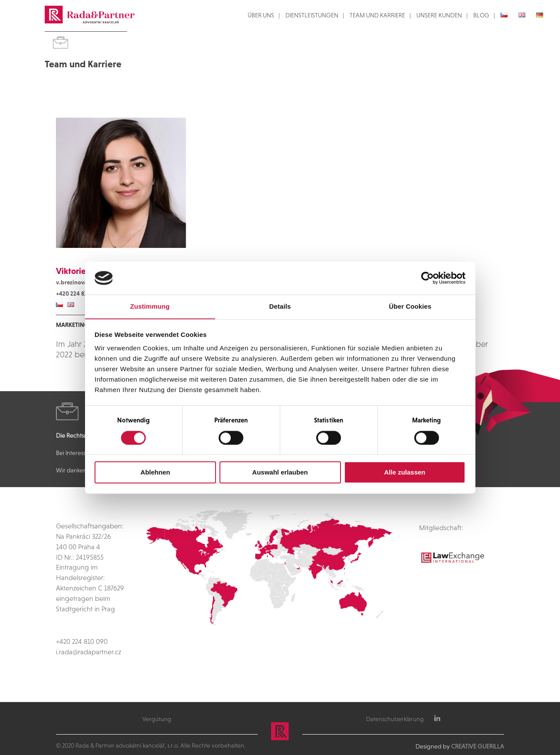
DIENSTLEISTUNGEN (312, 15)
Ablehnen (155, 473)
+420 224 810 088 (79, 293)
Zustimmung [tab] (150, 307)
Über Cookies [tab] (410, 307)
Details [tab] (280, 307)
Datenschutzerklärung (395, 719)
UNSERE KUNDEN (439, 15)
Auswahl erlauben (280, 473)
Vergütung (157, 719)
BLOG (481, 15)
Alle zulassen (404, 473)
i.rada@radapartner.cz (88, 652)
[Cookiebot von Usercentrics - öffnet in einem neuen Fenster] (427, 278)
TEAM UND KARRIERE (377, 15)
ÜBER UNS (261, 15)
